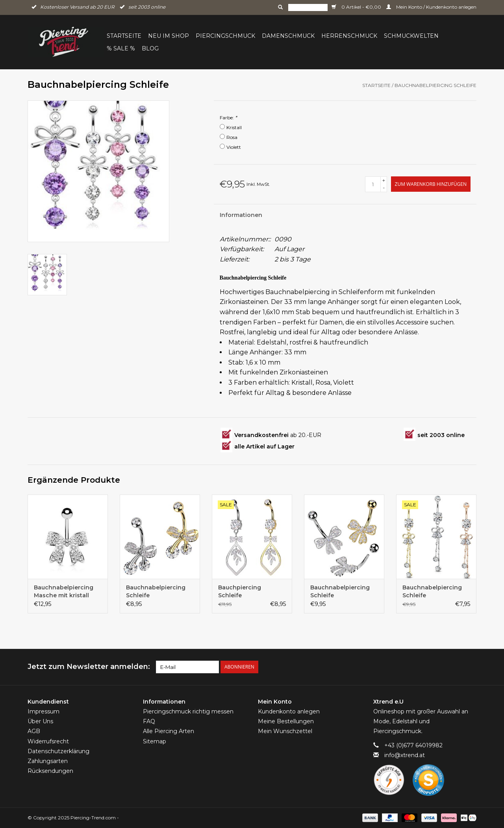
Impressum (44, 711)
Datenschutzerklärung (58, 751)
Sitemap (155, 741)
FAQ (149, 721)
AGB (34, 731)
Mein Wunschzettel (285, 731)
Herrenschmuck (349, 36)
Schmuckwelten (411, 36)
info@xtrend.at (405, 755)
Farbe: (228, 118)
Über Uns (40, 721)
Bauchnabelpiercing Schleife (435, 85)
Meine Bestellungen (286, 721)
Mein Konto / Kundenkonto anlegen (431, 7)
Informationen (241, 215)
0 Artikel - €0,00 (357, 7)
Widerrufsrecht (48, 741)
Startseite (124, 36)
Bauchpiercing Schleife (240, 591)
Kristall (234, 127)
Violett (234, 147)
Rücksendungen (50, 771)
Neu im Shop (169, 36)
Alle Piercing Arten (169, 731)
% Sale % (121, 48)
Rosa (232, 137)
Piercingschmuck (225, 36)
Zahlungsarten (48, 761)
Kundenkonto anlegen (289, 711)
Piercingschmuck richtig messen (188, 711)
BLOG (150, 48)
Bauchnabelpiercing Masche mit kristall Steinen (64, 592)
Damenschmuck (288, 36)
